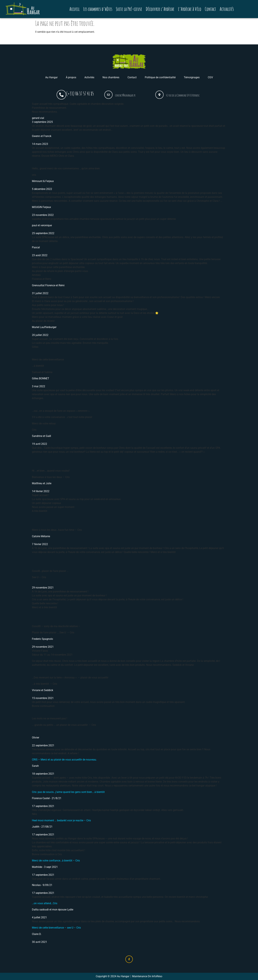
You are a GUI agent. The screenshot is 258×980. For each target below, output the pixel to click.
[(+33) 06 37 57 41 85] (61, 95)
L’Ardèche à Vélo (190, 9)
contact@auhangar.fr (125, 95)
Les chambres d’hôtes (98, 9)
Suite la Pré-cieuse (129, 9)
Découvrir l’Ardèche (160, 9)
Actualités (227, 9)
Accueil (75, 9)
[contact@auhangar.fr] (108, 95)
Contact (210, 9)
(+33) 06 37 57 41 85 (80, 93)
